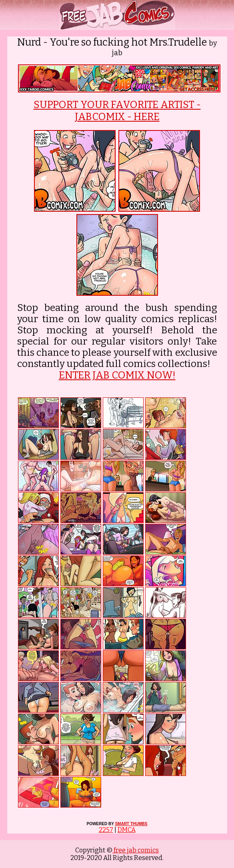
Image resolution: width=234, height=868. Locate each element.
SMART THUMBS (131, 824)
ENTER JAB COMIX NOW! (117, 375)
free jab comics (136, 850)
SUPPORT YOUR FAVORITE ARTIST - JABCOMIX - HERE (117, 111)
